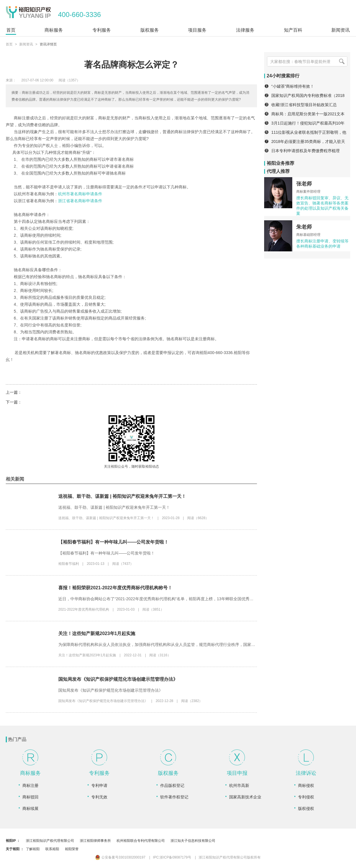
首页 (9, 44)
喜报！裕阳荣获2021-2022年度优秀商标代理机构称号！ (115, 588)
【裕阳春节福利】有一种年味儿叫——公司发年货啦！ (113, 542)
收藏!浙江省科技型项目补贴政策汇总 (304, 105)
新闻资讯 (26, 44)
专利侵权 (306, 797)
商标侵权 (306, 785)
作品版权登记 (172, 785)
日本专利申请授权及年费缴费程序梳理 (305, 151)
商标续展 (30, 808)
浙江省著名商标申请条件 (80, 201)
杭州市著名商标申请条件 (80, 194)
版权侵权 (306, 808)
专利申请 (99, 785)
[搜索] (342, 61)
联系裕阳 (52, 849)
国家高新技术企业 (245, 797)
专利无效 (99, 797)
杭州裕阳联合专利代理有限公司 (141, 841)
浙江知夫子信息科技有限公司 (193, 841)
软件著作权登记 (174, 797)
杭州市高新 (239, 785)
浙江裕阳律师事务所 (95, 841)
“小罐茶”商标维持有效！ (293, 86)
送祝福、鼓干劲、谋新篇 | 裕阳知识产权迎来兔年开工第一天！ (122, 496)
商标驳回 (30, 797)
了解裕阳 (33, 849)
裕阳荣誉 (72, 849)
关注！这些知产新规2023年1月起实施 (97, 633)
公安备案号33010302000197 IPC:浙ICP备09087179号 (143, 857)
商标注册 (30, 785)
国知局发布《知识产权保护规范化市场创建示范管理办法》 (118, 679)
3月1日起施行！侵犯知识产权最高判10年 (308, 123)
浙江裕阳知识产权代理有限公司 (50, 841)
